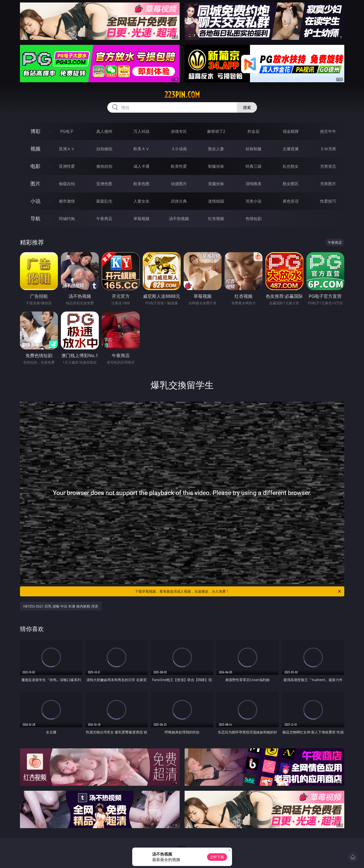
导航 (35, 218)
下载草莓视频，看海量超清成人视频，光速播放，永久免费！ (238, 591)
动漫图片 (179, 184)
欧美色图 (141, 184)
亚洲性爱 (67, 166)
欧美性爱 (179, 166)
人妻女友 (141, 201)
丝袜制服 (253, 149)
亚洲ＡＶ (67, 149)
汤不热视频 (179, 219)
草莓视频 (141, 219)
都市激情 (67, 201)
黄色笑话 (291, 201)
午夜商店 (104, 219)
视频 (35, 149)
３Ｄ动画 (179, 149)
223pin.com (182, 95)
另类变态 (328, 166)
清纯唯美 (253, 184)
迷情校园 (216, 201)
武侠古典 (179, 201)
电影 (35, 166)
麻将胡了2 (216, 131)
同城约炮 (67, 219)
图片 (35, 184)
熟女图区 (291, 184)
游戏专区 (179, 131)
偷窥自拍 (67, 184)
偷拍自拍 (104, 166)
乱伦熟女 (291, 166)
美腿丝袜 (216, 184)
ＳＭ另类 (328, 149)
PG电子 (67, 131)
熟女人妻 (216, 149)
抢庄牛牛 (328, 131)
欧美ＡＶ (141, 149)
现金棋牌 (291, 131)
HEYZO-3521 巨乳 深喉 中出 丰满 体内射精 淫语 (61, 606)
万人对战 (141, 131)
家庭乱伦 (104, 201)
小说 (35, 201)
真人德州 (104, 131)
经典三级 (253, 166)
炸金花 (253, 131)
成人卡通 (141, 166)
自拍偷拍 (104, 149)
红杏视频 (216, 219)
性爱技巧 (328, 201)
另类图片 (328, 184)
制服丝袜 (216, 166)
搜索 (247, 107)
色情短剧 (253, 219)
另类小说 (253, 201)
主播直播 (291, 149)
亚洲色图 (104, 184)
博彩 (35, 131)
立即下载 (217, 857)
